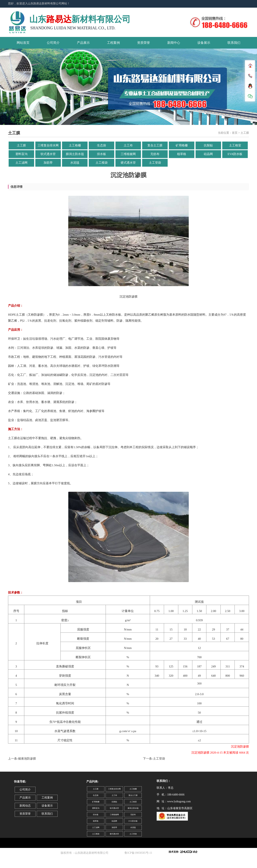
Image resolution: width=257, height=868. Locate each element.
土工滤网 (21, 163)
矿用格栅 (182, 145)
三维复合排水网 (48, 145)
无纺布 (155, 154)
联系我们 (234, 43)
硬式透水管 (128, 163)
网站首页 (23, 43)
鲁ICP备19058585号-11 (139, 853)
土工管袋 (155, 163)
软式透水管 (48, 154)
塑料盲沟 (21, 154)
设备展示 (204, 43)
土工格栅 (75, 145)
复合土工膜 (155, 145)
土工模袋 (102, 163)
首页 (235, 133)
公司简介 (53, 43)
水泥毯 (75, 163)
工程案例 (113, 43)
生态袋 (101, 145)
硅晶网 (208, 154)
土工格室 (235, 145)
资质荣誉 (144, 43)
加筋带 (48, 163)
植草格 (182, 154)
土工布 (128, 145)
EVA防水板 (235, 154)
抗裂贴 (208, 145)
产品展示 (83, 43)
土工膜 (21, 145)
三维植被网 (128, 154)
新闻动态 (25, 806)
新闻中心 (174, 43)
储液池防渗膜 (27, 759)
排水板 (101, 154)
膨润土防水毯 (75, 154)
